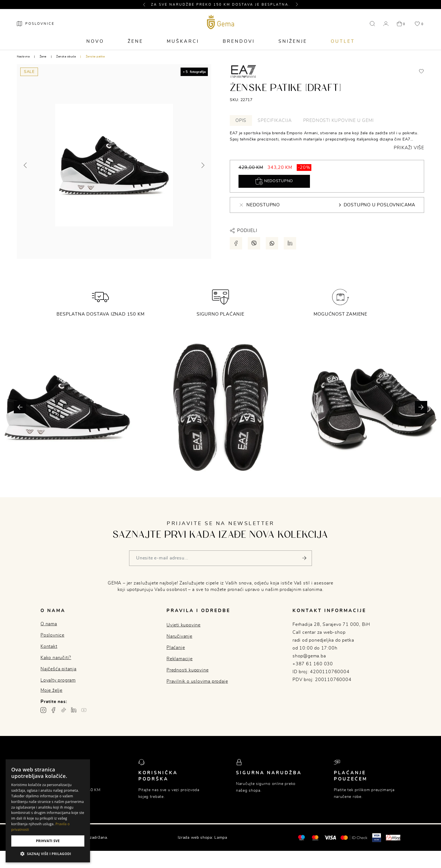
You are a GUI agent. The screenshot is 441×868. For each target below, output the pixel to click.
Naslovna (23, 57)
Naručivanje (179, 636)
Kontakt (49, 646)
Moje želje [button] (51, 690)
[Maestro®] (315, 838)
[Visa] (330, 838)
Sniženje (293, 41)
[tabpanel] (327, 140)
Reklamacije (180, 659)
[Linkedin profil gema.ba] (74, 710)
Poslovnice (52, 635)
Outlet (343, 41)
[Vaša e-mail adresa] (220, 558)
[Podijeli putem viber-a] (254, 243)
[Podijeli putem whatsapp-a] (272, 243)
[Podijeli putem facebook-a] (236, 243)
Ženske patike (95, 57)
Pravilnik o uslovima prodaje (197, 681)
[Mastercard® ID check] (354, 838)
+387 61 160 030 (313, 664)
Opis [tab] (241, 121)
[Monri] (393, 838)
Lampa (221, 838)
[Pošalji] (304, 558)
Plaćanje (176, 648)
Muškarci (183, 41)
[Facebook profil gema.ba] (53, 710)
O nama (49, 624)
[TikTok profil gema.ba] (64, 710)
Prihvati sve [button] (48, 841)
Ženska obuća (66, 57)
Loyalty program (58, 680)
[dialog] (48, 811)
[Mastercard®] (301, 837)
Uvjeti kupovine (184, 625)
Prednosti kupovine (187, 670)
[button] (147, 5)
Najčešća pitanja (58, 669)
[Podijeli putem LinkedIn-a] (290, 243)
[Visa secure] (377, 837)
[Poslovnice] (36, 24)
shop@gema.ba (309, 656)
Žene (135, 41)
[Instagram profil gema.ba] (43, 710)
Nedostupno (274, 181)
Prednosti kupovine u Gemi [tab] (338, 121)
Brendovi (239, 41)
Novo (95, 41)
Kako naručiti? (56, 658)
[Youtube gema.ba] (84, 710)
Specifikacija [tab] (275, 121)
